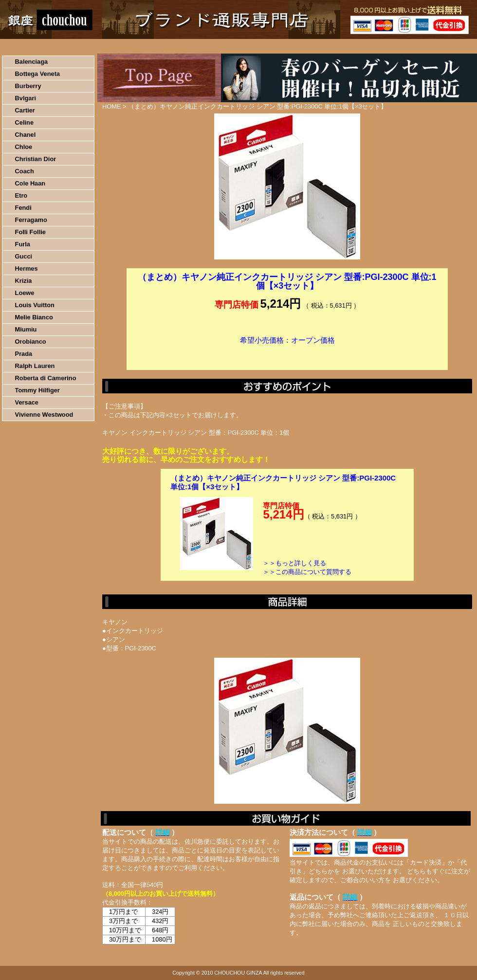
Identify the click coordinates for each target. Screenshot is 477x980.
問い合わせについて (360, 46)
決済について (169, 46)
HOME (43, 46)
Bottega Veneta (37, 74)
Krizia (24, 281)
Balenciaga (32, 62)
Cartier (25, 110)
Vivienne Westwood (44, 415)
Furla (23, 244)
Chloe (24, 147)
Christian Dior (36, 159)
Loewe (25, 293)
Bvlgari (26, 98)
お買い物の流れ (101, 46)
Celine (24, 122)
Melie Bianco (34, 317)
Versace (27, 402)
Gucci (24, 256)
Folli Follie (30, 232)
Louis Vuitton (35, 305)
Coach (25, 171)
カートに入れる (287, 355)
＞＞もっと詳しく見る (294, 563)
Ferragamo (31, 220)
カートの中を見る (426, 46)
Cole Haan (30, 183)
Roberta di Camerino (46, 378)
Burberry (28, 86)
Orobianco (31, 342)
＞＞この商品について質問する (307, 572)
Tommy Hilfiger (37, 390)
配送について (232, 46)
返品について (296, 46)
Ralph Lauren (35, 366)
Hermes (27, 268)
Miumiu (26, 329)
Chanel (26, 135)
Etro (21, 195)
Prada (24, 354)
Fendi (23, 208)
